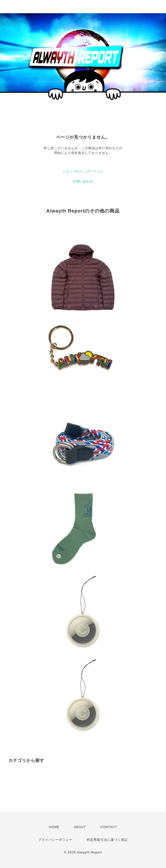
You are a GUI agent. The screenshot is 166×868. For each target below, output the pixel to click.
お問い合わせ (83, 181)
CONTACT (109, 827)
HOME (54, 827)
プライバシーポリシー (55, 840)
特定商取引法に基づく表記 (107, 840)
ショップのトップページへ (83, 171)
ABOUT (80, 827)
